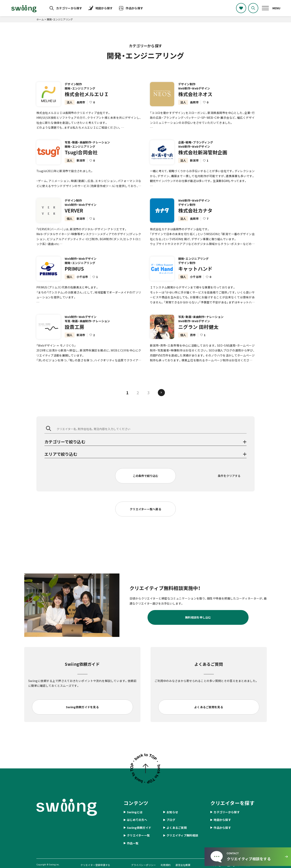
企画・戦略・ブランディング (196, 147)
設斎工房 (74, 331)
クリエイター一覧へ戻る (145, 509)
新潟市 (81, 165)
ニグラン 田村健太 (198, 331)
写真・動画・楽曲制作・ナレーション (87, 147)
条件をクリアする (229, 476)
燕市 (193, 340)
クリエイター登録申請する (95, 865)
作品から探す (134, 8)
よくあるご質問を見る (209, 707)
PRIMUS (74, 273)
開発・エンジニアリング (80, 88)
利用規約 (166, 865)
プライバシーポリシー (143, 865)
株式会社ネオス (195, 94)
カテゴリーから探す (69, 8)
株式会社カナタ (195, 215)
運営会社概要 (183, 865)
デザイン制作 (73, 84)
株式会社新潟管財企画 (203, 157)
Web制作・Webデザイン (194, 88)
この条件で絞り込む (145, 476)
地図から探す (104, 8)
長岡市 (81, 102)
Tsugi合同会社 (81, 157)
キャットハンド (195, 273)
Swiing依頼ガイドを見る (82, 707)
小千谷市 (82, 281)
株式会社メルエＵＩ (87, 94)
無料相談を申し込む (198, 617)
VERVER (74, 215)
